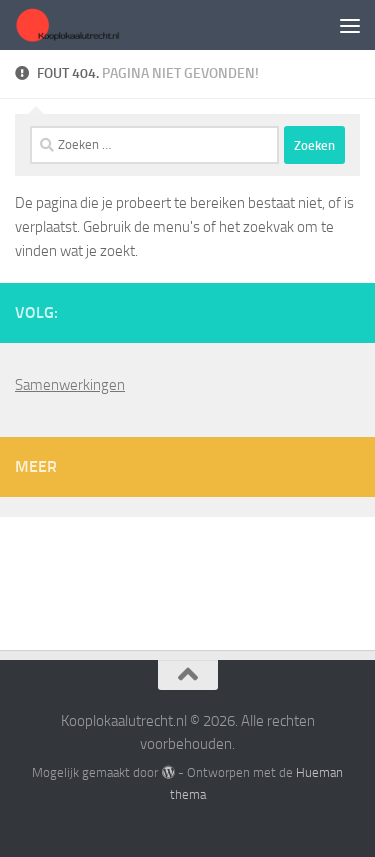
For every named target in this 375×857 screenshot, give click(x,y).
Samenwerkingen (70, 385)
